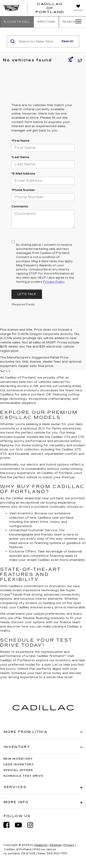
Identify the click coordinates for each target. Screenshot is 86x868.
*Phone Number (23, 190)
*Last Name (20, 157)
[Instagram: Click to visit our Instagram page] (33, 825)
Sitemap (56, 845)
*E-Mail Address (23, 174)
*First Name (20, 141)
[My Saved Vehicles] (78, 8)
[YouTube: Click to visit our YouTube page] (21, 825)
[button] (17, 22)
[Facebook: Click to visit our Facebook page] (9, 825)
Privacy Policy (54, 282)
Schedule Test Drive (23, 776)
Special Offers (18, 770)
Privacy (69, 845)
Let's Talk (27, 294)
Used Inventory (19, 765)
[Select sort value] (79, 60)
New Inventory (18, 759)
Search (67, 41)
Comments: (20, 207)
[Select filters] (70, 60)
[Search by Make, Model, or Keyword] (38, 42)
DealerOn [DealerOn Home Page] (41, 845)
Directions (46, 22)
